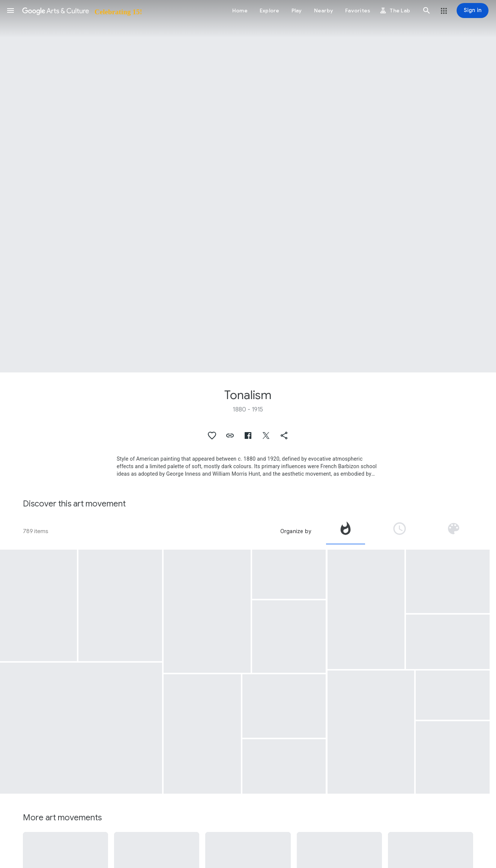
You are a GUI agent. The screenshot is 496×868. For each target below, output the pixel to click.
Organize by (296, 531)
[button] (11, 11)
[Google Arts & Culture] (82, 11)
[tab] (346, 531)
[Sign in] (473, 11)
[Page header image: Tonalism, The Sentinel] (248, 186)
